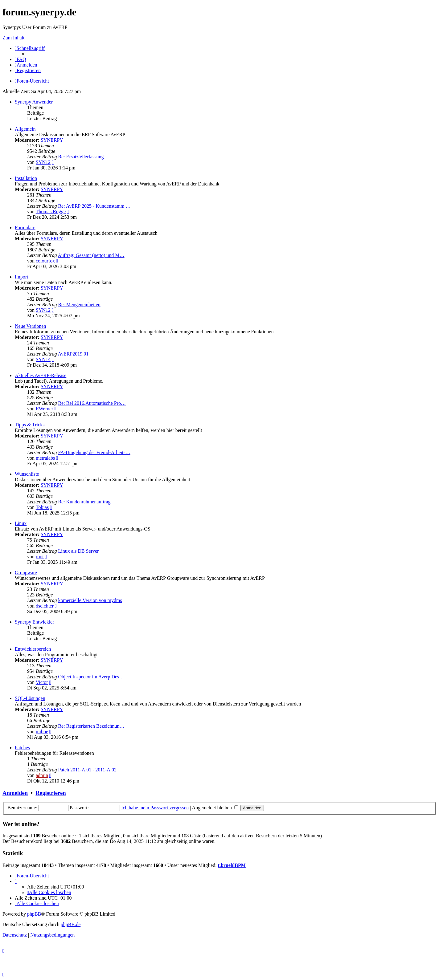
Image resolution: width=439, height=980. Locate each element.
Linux (21, 523)
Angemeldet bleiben (215, 808)
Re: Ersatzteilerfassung (81, 157)
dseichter (45, 606)
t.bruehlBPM (232, 865)
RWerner (44, 409)
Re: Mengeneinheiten (79, 305)
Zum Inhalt (14, 38)
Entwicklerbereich (33, 649)
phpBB (34, 914)
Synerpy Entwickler (35, 622)
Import (22, 277)
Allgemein (25, 129)
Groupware (26, 573)
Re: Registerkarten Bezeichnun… (91, 726)
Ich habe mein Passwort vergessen (155, 808)
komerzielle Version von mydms (90, 600)
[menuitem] (21, 59)
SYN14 (43, 359)
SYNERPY (52, 140)
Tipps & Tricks (30, 425)
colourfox (45, 261)
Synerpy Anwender (34, 102)
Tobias (42, 507)
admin (42, 775)
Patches (22, 748)
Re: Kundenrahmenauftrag (84, 502)
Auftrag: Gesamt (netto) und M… (91, 255)
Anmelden (15, 793)
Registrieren (51, 793)
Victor (42, 682)
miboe (42, 732)
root (40, 557)
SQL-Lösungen (30, 698)
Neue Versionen (30, 326)
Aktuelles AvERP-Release (41, 375)
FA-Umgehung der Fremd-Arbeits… (94, 452)
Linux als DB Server (78, 551)
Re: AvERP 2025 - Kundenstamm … (94, 206)
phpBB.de (71, 924)
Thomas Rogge (51, 211)
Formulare (25, 228)
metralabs (45, 458)
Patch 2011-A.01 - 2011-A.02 (87, 770)
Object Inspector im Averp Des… (91, 677)
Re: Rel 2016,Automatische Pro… (92, 403)
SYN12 (43, 162)
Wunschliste (27, 474)
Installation (26, 178)
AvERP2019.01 (73, 354)
